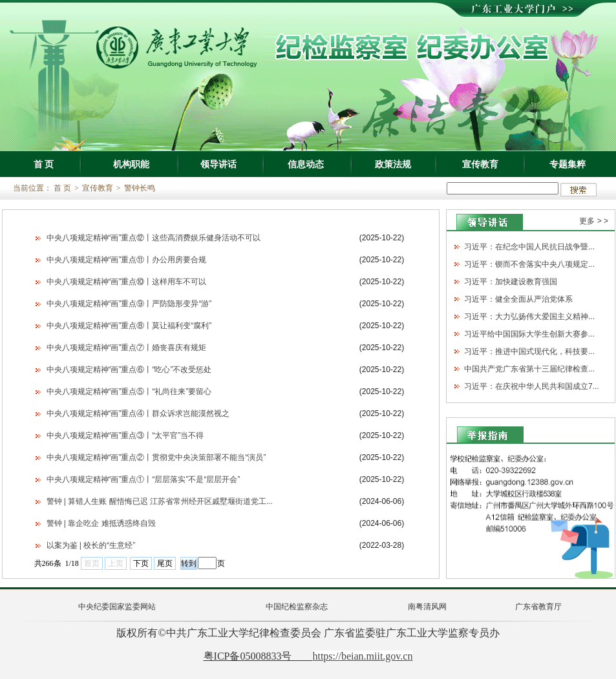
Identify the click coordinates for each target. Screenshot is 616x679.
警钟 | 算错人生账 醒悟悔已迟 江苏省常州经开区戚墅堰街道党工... (160, 501)
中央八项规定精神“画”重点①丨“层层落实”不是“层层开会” (143, 479)
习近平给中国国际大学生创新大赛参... (529, 334)
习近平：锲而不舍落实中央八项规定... (529, 264)
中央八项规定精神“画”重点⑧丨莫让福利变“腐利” (129, 326)
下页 (141, 563)
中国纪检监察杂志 (297, 607)
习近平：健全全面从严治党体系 (518, 299)
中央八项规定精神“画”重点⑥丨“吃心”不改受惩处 (129, 370)
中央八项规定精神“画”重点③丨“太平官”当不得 (125, 435)
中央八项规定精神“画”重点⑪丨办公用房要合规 (127, 260)
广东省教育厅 (538, 607)
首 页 (44, 164)
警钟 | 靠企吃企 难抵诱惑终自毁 (101, 523)
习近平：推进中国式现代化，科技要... (529, 351)
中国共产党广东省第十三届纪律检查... (529, 369)
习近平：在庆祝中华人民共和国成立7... (532, 386)
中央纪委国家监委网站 (117, 607)
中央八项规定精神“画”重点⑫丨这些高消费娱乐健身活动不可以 (154, 238)
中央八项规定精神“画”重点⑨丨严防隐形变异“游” (129, 304)
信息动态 (306, 164)
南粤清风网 (427, 607)
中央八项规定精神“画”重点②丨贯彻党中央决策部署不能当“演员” (156, 457)
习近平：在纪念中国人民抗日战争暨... (529, 247)
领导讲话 (218, 164)
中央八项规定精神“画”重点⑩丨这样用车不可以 (127, 282)
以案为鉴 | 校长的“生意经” (91, 545)
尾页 (165, 563)
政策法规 (393, 164)
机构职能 (131, 164)
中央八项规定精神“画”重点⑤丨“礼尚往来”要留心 (129, 392)
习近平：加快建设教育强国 (511, 282)
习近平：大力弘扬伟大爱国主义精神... (529, 317)
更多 (587, 221)
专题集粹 (568, 164)
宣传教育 (480, 164)
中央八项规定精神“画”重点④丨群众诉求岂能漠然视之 (138, 413)
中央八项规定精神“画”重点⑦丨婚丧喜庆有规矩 (127, 348)
